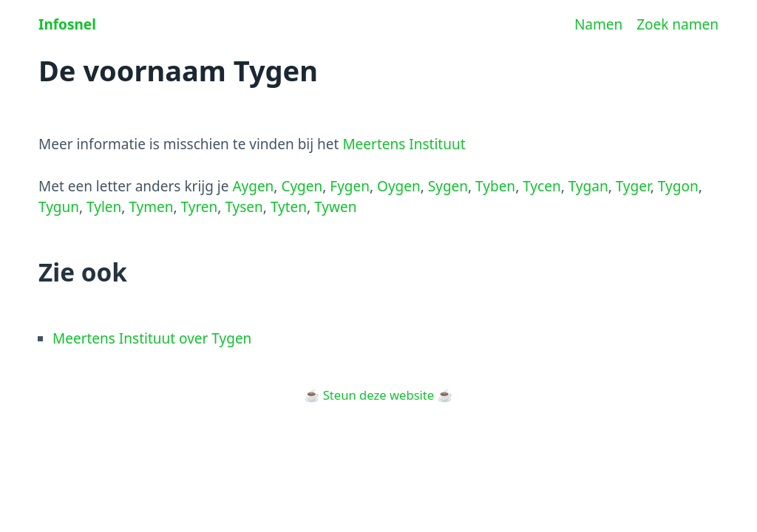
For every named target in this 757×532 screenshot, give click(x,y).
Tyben (495, 186)
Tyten (289, 207)
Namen (598, 24)
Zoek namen (678, 24)
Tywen (335, 207)
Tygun (59, 207)
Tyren (200, 207)
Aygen (253, 186)
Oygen (399, 186)
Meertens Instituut (404, 144)
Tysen (244, 207)
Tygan (588, 186)
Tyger (633, 186)
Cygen (302, 186)
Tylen (104, 207)
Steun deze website (378, 395)
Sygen (448, 186)
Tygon (678, 186)
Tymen (151, 207)
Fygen (350, 186)
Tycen (542, 186)
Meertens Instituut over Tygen (152, 338)
